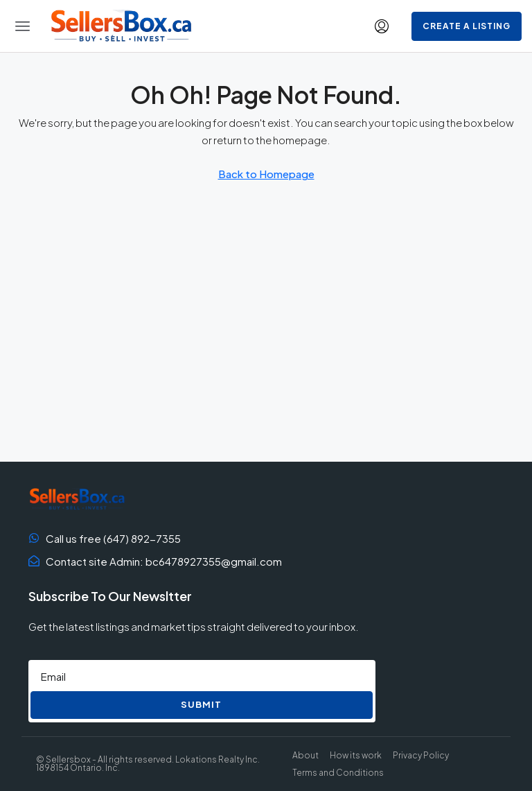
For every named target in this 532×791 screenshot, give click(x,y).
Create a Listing (467, 26)
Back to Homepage (266, 174)
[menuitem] (382, 26)
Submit (201, 704)
